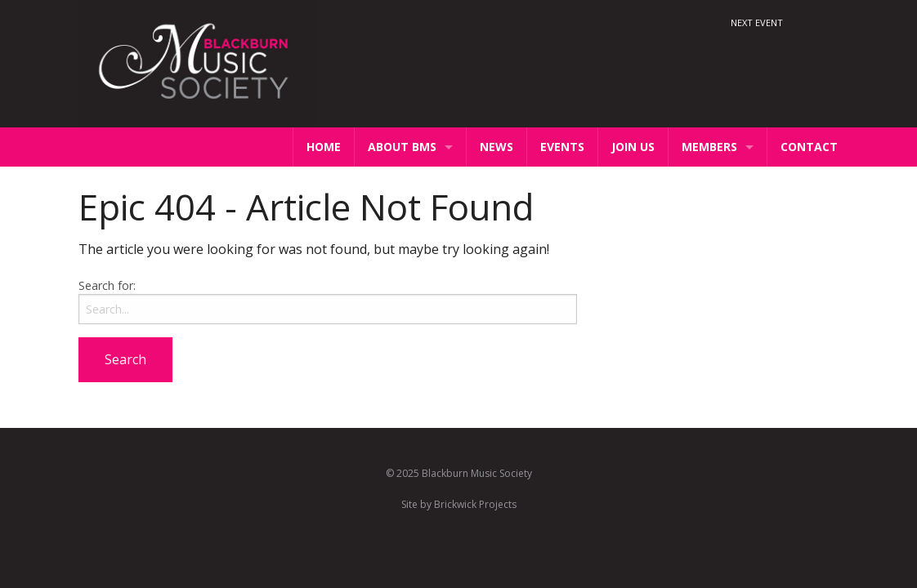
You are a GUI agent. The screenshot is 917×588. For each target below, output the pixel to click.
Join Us (633, 147)
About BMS (402, 147)
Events (562, 147)
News (497, 147)
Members (709, 147)
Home (324, 147)
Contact (809, 147)
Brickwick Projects (475, 504)
